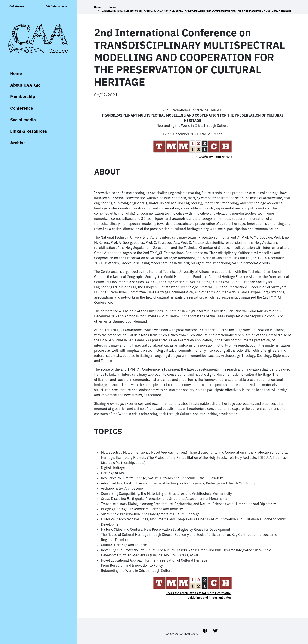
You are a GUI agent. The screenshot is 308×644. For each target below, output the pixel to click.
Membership (23, 96)
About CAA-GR (25, 85)
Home (16, 73)
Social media (23, 120)
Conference (22, 108)
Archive (18, 143)
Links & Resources (29, 131)
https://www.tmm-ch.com (214, 157)
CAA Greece (17, 6)
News (113, 7)
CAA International (57, 6)
